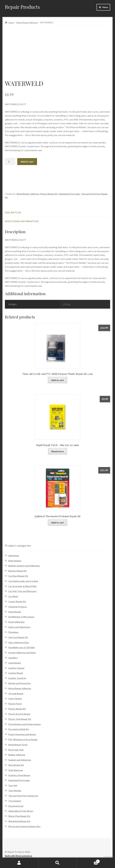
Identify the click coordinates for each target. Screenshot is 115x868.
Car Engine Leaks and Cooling (23, 581)
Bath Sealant (15, 561)
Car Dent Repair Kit (18, 576)
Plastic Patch (15, 704)
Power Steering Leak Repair (22, 734)
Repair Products (22, 7)
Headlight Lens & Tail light (22, 647)
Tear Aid (13, 785)
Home (11, 22)
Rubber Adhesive (17, 755)
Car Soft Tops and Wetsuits (22, 591)
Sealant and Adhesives (20, 760)
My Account (19, 863)
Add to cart (27, 161)
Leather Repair (16, 673)
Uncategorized (16, 806)
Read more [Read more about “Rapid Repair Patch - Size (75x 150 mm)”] (58, 451)
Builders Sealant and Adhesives (24, 566)
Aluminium (14, 556)
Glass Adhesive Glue (19, 642)
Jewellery (13, 658)
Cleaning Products (18, 607)
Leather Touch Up (17, 678)
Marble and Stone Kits (20, 683)
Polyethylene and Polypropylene (25, 724)
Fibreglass (14, 632)
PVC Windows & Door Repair (23, 739)
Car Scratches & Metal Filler (23, 586)
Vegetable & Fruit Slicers (21, 811)
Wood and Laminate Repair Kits (24, 826)
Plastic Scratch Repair (19, 714)
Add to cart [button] (58, 380)
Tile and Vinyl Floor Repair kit (23, 796)
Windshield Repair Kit (19, 821)
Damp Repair (15, 612)
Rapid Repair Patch (18, 745)
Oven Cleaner (15, 698)
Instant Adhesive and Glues (22, 653)
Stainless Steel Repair (19, 775)
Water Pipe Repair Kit (19, 816)
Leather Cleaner (16, 668)
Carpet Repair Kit (17, 601)
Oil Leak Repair (16, 694)
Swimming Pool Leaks (69, 194)
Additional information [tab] (22, 221)
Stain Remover (16, 770)
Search (58, 863)
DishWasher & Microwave (21, 617)
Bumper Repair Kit (18, 571)
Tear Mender (15, 791)
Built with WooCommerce (18, 856)
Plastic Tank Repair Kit (20, 719)
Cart (88, 861)
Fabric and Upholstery (19, 627)
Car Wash (13, 596)
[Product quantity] (10, 162)
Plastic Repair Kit (49, 194)
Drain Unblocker (17, 622)
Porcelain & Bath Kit (19, 729)
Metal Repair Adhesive (27, 22)
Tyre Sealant (15, 801)
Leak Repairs (15, 663)
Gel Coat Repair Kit (18, 637)
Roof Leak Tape (16, 750)
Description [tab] (13, 212)
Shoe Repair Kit (16, 765)
